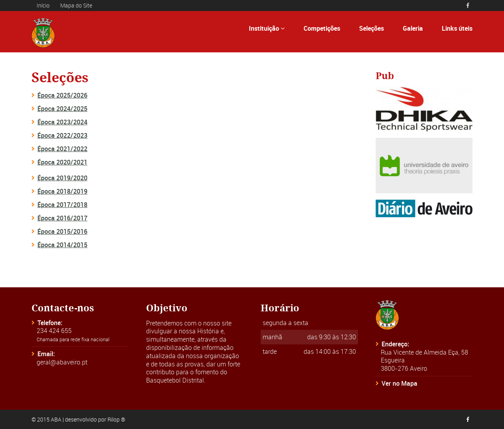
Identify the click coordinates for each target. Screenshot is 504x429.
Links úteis (457, 28)
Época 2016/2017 (62, 218)
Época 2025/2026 (62, 95)
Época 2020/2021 (62, 162)
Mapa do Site (76, 5)
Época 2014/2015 (62, 245)
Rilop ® (116, 419)
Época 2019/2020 (62, 178)
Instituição (267, 28)
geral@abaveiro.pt (62, 362)
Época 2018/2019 (62, 191)
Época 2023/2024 (62, 122)
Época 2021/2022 (62, 149)
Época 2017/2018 (62, 205)
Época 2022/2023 (62, 135)
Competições (322, 28)
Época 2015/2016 (62, 231)
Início (43, 5)
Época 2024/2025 (62, 109)
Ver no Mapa (399, 383)
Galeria (413, 28)
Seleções (372, 28)
